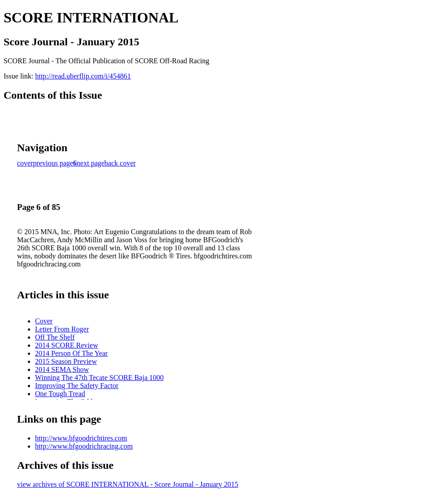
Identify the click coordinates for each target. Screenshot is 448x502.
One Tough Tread (60, 394)
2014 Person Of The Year (71, 353)
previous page (53, 163)
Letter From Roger (62, 329)
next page (91, 163)
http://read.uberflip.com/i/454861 (83, 76)
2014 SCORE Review (66, 345)
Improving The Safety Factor (77, 386)
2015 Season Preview (66, 361)
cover (25, 163)
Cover (44, 321)
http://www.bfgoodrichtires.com (81, 438)
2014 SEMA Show (62, 369)
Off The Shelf (55, 337)
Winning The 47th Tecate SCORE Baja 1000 (99, 378)
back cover (120, 163)
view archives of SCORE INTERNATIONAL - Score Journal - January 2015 (128, 484)
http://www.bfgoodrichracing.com (84, 446)
